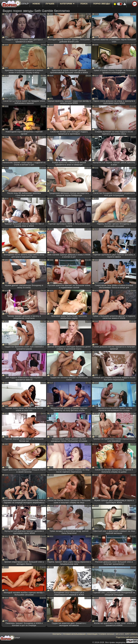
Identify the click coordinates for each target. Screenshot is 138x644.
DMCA (134, 634)
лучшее (50, 4)
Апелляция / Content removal (100, 634)
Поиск (84, 4)
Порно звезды (102, 4)
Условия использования (74, 634)
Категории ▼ (67, 4)
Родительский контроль (127, 637)
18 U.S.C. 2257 (123, 634)
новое (36, 4)
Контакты (57, 634)
